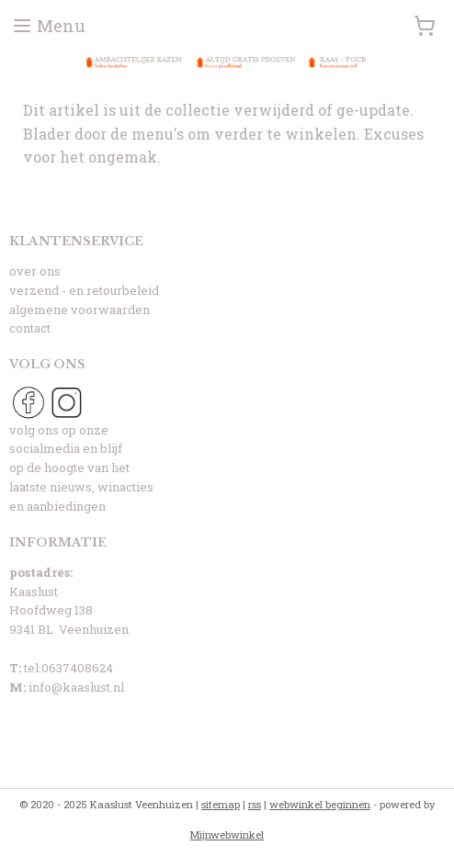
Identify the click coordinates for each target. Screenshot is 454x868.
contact (30, 328)
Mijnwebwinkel (227, 834)
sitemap (221, 804)
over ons (35, 271)
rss (255, 804)
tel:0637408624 (68, 668)
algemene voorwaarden (79, 310)
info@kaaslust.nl (76, 687)
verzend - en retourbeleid (84, 290)
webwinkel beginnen (320, 804)
